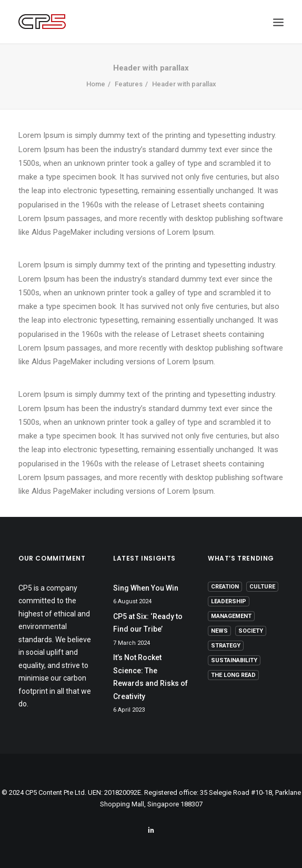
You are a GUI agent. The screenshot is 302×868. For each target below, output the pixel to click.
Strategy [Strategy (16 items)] (226, 646)
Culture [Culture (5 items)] (262, 587)
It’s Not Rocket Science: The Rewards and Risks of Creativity (150, 677)
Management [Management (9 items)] (231, 616)
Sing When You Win (146, 588)
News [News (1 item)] (219, 631)
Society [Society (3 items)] (251, 631)
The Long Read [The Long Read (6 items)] (233, 675)
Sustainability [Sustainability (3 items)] (234, 660)
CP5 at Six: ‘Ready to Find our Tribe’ (148, 623)
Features (129, 84)
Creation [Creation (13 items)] (225, 587)
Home (96, 84)
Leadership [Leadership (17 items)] (229, 601)
